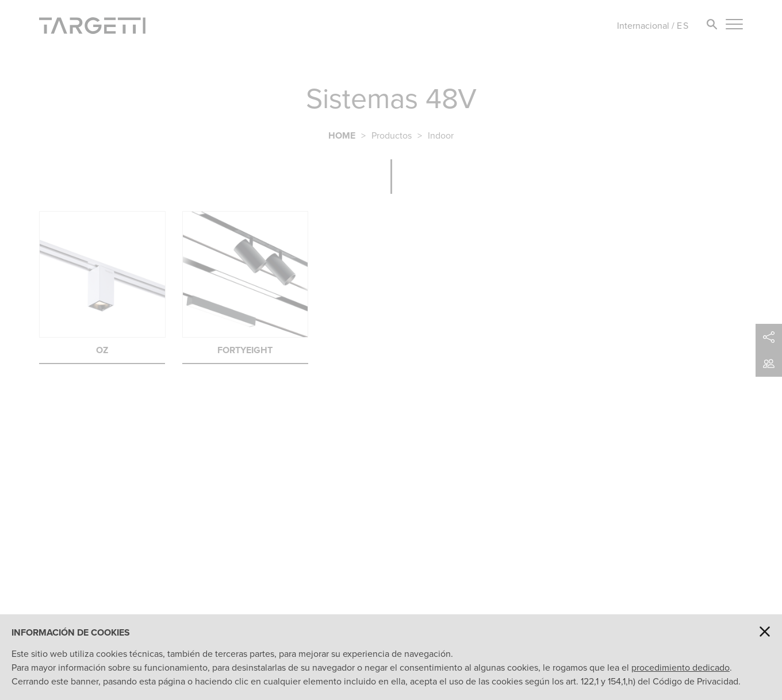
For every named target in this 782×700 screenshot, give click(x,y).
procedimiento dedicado (681, 668)
